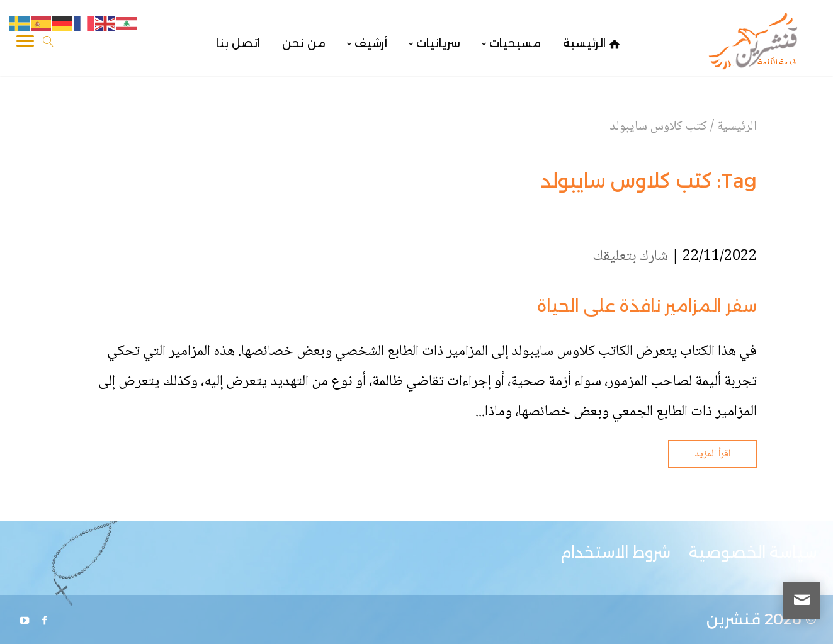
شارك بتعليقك (630, 257)
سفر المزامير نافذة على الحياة (647, 306)
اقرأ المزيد (712, 454)
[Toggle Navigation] (25, 43)
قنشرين (734, 619)
